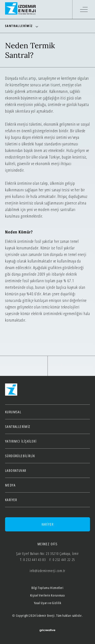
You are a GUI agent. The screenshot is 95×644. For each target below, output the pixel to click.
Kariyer (11, 500)
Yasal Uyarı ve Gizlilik (48, 603)
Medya (10, 485)
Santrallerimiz (18, 427)
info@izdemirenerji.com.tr (48, 571)
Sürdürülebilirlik (20, 456)
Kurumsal (13, 412)
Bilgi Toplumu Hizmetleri (48, 588)
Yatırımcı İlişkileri (21, 441)
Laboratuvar (16, 470)
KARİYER (48, 524)
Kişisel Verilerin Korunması (48, 595)
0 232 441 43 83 (35, 560)
